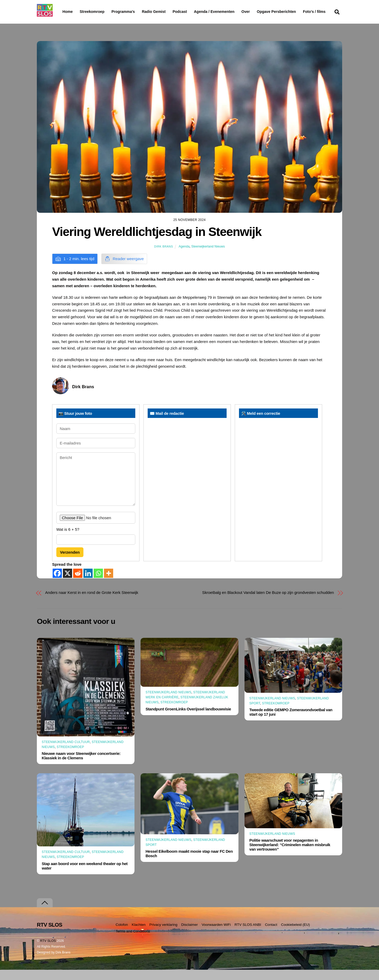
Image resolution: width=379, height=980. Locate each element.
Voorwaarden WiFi (216, 935)
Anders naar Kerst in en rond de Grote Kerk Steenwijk (92, 603)
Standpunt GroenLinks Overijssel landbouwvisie (188, 719)
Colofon (122, 935)
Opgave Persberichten (295, 12)
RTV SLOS (48, 951)
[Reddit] (78, 584)
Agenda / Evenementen (228, 12)
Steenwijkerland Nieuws (208, 257)
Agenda (184, 257)
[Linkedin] (88, 584)
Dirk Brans (164, 257)
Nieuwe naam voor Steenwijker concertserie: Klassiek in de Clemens (81, 766)
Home (63, 12)
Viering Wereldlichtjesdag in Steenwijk (157, 242)
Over (259, 12)
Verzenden (70, 562)
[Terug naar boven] (45, 913)
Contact (271, 935)
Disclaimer (190, 935)
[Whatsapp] (98, 584)
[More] (109, 584)
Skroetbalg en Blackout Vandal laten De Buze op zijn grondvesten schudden (268, 603)
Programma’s (133, 12)
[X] (68, 584)
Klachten (139, 935)
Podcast (193, 12)
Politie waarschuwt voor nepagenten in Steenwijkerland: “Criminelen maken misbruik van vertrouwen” (290, 855)
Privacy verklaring (163, 935)
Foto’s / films (75, 22)
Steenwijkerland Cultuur (66, 752)
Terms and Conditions (133, 941)
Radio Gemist (167, 12)
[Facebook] (57, 584)
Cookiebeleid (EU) (296, 935)
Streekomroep (93, 12)
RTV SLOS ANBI (248, 935)
